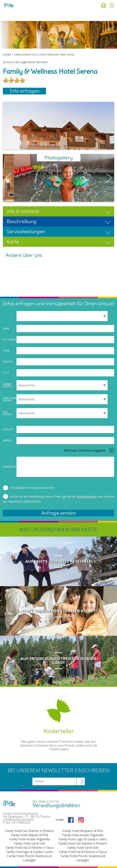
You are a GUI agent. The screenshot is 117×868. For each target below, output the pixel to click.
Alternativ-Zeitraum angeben (85, 450)
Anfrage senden (59, 513)
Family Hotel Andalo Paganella (29, 839)
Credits (60, 820)
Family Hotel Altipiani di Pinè (29, 835)
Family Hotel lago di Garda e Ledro (29, 852)
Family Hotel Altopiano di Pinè (83, 831)
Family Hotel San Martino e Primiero (29, 831)
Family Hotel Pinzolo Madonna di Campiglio (29, 858)
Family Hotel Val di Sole (30, 843)
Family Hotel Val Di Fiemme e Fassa (30, 848)
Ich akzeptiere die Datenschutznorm (32, 488)
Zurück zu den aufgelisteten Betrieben (25, 62)
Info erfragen (25, 91)
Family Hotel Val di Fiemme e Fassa (83, 852)
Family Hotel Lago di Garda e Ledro (83, 839)
